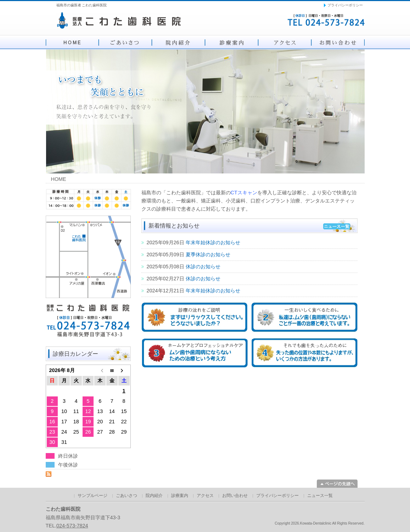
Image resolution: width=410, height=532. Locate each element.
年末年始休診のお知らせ (213, 242)
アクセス (285, 42)
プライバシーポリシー (345, 5)
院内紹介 (179, 42)
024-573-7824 (72, 526)
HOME (72, 42)
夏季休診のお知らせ (208, 254)
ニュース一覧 (320, 496)
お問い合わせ (338, 42)
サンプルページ (92, 496)
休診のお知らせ (203, 267)
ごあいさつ (125, 42)
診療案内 (232, 42)
